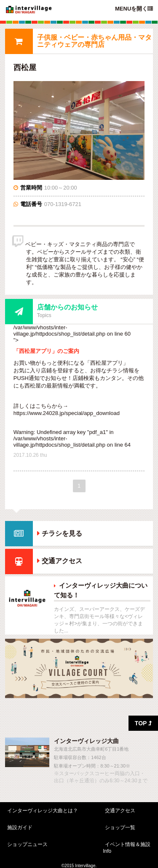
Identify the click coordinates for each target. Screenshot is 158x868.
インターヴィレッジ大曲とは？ (43, 811)
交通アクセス (62, 561)
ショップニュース (27, 844)
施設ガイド (20, 827)
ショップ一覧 (120, 827)
